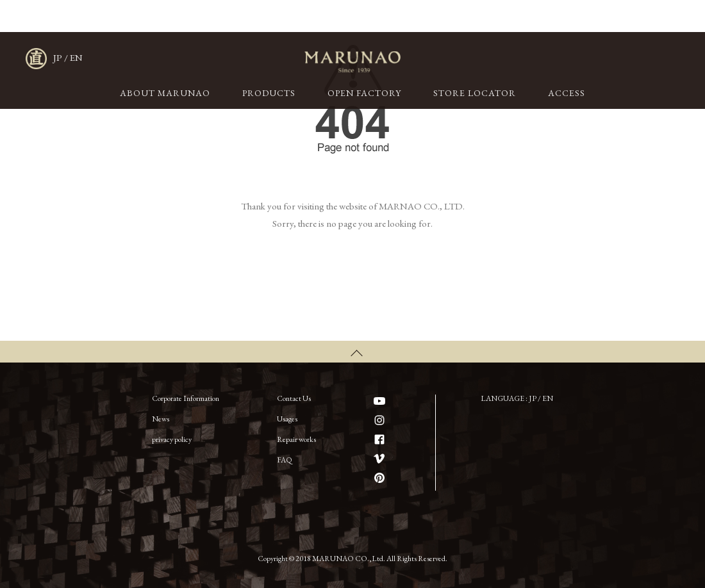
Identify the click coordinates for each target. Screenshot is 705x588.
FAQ (285, 460)
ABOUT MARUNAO (165, 93)
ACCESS (567, 93)
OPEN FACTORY (364, 93)
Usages (287, 419)
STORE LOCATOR (475, 93)
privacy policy (172, 439)
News (161, 419)
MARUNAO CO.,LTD (352, 62)
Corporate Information (186, 398)
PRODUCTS (269, 93)
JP (58, 57)
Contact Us (294, 398)
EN (76, 57)
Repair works (296, 439)
